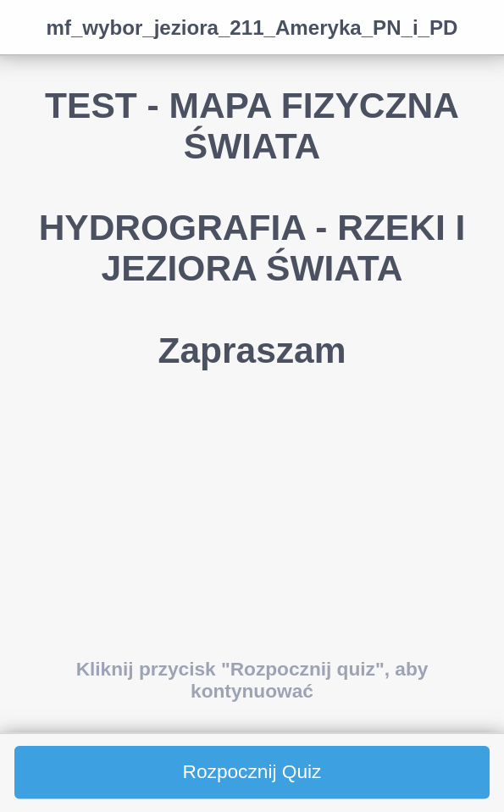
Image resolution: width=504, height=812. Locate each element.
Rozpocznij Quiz (252, 772)
